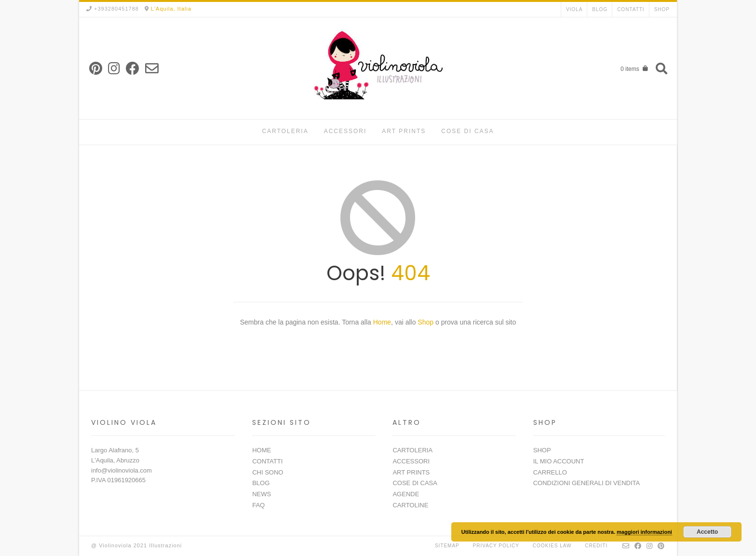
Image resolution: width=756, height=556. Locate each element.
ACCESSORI (345, 131)
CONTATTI (631, 9)
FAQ (258, 505)
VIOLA (574, 9)
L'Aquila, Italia (171, 9)
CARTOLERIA (285, 131)
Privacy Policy (496, 546)
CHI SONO (268, 472)
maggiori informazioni (644, 532)
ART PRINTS (404, 131)
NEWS (262, 494)
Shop (426, 322)
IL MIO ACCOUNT (559, 461)
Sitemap (447, 546)
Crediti (596, 546)
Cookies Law (552, 546)
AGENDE (406, 494)
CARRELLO (550, 472)
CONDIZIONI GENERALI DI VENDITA (587, 483)
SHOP (662, 9)
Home (382, 322)
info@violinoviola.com (121, 470)
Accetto (707, 532)
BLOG (600, 9)
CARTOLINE (410, 505)
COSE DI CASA (467, 131)
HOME (262, 450)
